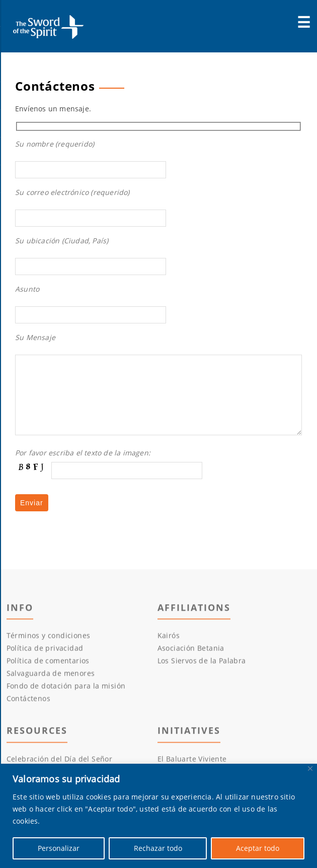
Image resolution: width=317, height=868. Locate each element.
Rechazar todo (158, 848)
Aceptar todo (258, 848)
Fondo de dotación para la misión (66, 704)
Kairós (169, 654)
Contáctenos (28, 717)
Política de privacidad (45, 666)
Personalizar (59, 848)
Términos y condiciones (49, 654)
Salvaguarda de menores (51, 691)
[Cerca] (310, 769)
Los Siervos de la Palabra (202, 679)
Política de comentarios (48, 679)
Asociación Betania (191, 666)
